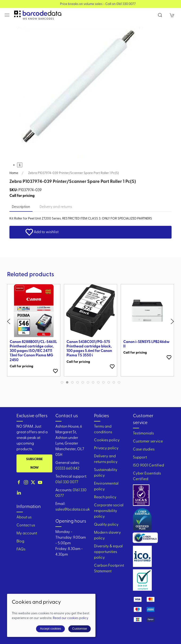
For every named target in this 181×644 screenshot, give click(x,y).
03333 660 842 (67, 469)
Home (14, 173)
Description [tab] (21, 207)
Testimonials (143, 433)
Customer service (148, 442)
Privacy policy (106, 448)
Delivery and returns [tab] (56, 207)
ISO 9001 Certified (148, 466)
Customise (80, 629)
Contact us (26, 525)
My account (27, 533)
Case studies (144, 450)
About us (24, 517)
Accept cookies (50, 629)
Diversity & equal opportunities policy (108, 552)
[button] (7, 15)
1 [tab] (20, 165)
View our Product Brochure (85, 4)
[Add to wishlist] (55, 371)
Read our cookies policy (71, 618)
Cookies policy (107, 440)
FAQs (21, 549)
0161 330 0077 (67, 482)
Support (140, 458)
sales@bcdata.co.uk (73, 510)
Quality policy (106, 525)
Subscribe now (34, 464)
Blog (20, 541)
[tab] (62, 382)
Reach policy (105, 497)
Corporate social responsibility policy (109, 511)
